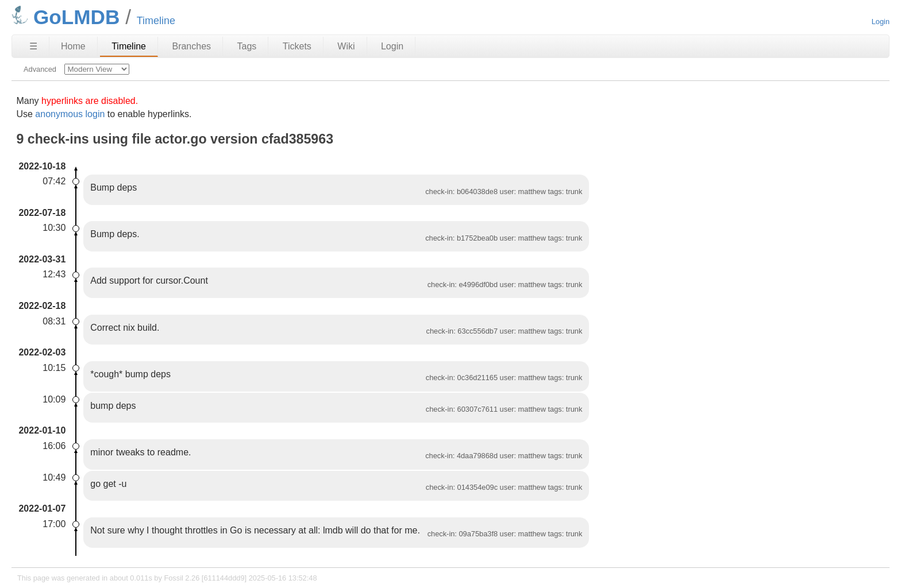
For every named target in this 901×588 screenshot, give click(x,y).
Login (881, 22)
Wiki (346, 46)
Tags (247, 46)
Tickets (297, 46)
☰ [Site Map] (33, 46)
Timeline (129, 46)
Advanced (40, 69)
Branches (191, 46)
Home (73, 46)
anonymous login (70, 114)
